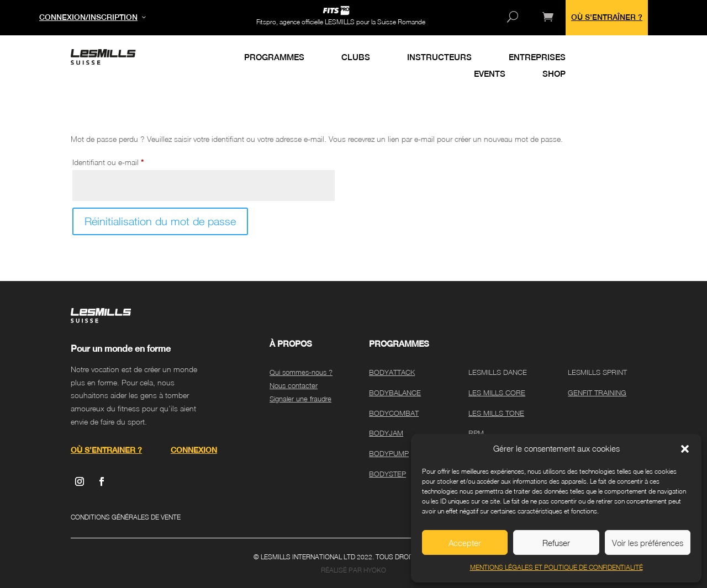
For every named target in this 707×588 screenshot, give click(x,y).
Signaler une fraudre (300, 399)
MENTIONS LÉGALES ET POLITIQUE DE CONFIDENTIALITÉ (556, 567)
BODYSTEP (387, 474)
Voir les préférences (648, 543)
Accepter (465, 543)
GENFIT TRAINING (597, 393)
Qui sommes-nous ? (301, 372)
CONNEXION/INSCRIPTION (88, 17)
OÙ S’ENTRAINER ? (106, 450)
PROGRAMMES (274, 58)
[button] (685, 449)
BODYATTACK (392, 372)
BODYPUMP (389, 453)
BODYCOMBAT (394, 413)
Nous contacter (294, 385)
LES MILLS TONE (496, 413)
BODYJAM (386, 433)
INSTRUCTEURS (439, 58)
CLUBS (356, 58)
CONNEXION (194, 450)
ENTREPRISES (537, 58)
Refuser (556, 543)
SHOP (554, 74)
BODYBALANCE (395, 393)
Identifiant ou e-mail (126, 161)
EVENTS (490, 74)
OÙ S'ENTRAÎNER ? (607, 17)
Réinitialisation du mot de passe (160, 221)
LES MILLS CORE (497, 393)
